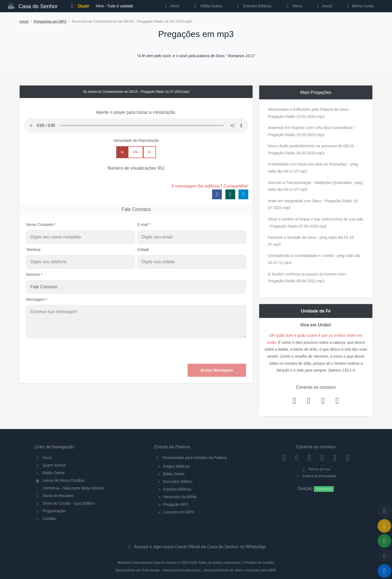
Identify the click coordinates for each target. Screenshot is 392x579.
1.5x (135, 152)
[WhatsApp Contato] (335, 458)
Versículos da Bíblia (180, 497)
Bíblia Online (207, 6)
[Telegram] (348, 458)
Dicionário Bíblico (178, 482)
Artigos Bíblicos (176, 466)
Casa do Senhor (33, 6)
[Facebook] (284, 458)
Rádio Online (50, 473)
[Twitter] (309, 458)
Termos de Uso (316, 469)
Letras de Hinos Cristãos (59, 480)
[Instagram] (297, 458)
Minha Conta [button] (359, 6)
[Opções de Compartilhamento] (384, 541)
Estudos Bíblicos (253, 6)
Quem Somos (50, 465)
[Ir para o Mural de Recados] (384, 526)
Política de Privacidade (316, 476)
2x (150, 152)
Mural (324, 6)
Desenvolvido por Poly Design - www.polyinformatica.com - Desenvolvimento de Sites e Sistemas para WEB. (196, 570)
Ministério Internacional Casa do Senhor (147, 563)
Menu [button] (293, 6)
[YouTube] (322, 458)
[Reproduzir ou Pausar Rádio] (384, 571)
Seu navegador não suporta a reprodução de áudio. (136, 125)
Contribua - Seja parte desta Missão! (70, 488)
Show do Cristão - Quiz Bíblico (65, 503)
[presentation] (205, 351)
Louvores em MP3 (179, 512)
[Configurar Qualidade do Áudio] (384, 556)
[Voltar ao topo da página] (384, 511)
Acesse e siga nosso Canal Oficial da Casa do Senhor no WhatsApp (196, 547)
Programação (50, 511)
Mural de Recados (54, 496)
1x (122, 152)
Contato (45, 519)
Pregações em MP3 (50, 21)
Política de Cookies (260, 563)
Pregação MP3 (176, 504)
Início (24, 21)
